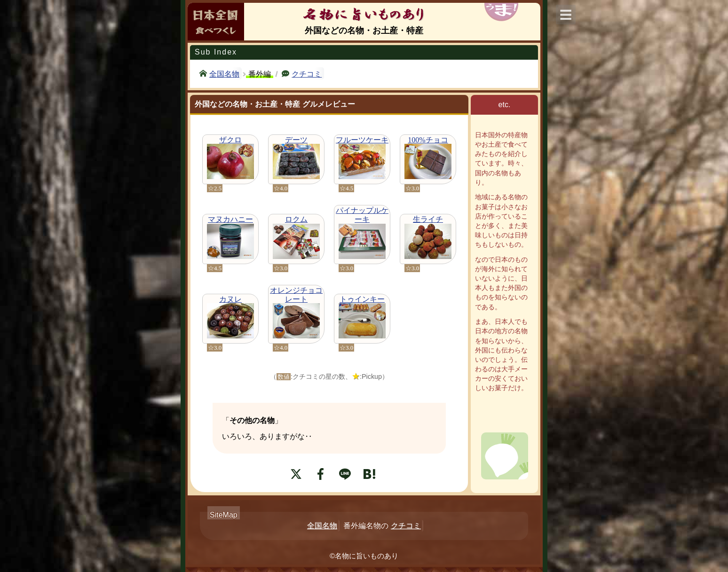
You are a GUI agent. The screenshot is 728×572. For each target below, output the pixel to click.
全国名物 (224, 73)
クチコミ (307, 73)
